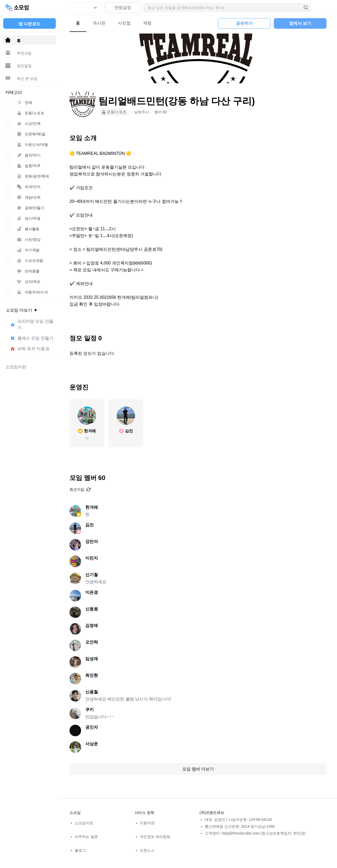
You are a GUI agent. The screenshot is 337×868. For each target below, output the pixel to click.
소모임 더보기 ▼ (22, 310)
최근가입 (80, 489)
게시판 (99, 23)
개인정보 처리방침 (155, 837)
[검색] (306, 8)
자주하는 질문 (86, 837)
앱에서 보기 (300, 23)
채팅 (147, 23)
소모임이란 (84, 823)
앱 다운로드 (29, 24)
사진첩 (124, 23)
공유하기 (244, 23)
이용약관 (147, 823)
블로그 (80, 850)
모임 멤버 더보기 (198, 769)
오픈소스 (147, 850)
